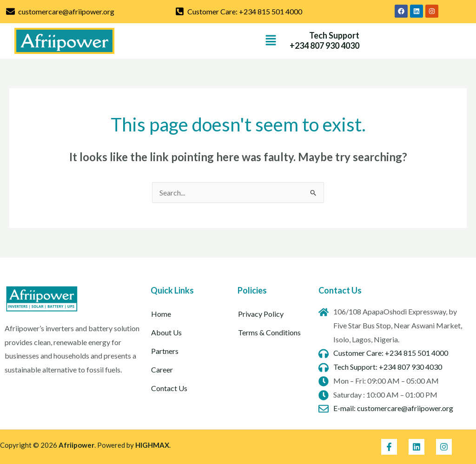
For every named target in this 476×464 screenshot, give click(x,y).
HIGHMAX (152, 445)
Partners (165, 351)
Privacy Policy (261, 314)
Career (162, 369)
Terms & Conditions (269, 332)
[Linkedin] (416, 447)
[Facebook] (389, 447)
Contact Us (169, 388)
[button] (271, 41)
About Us (166, 332)
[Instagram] (444, 447)
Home (161, 314)
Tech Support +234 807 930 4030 (324, 40)
